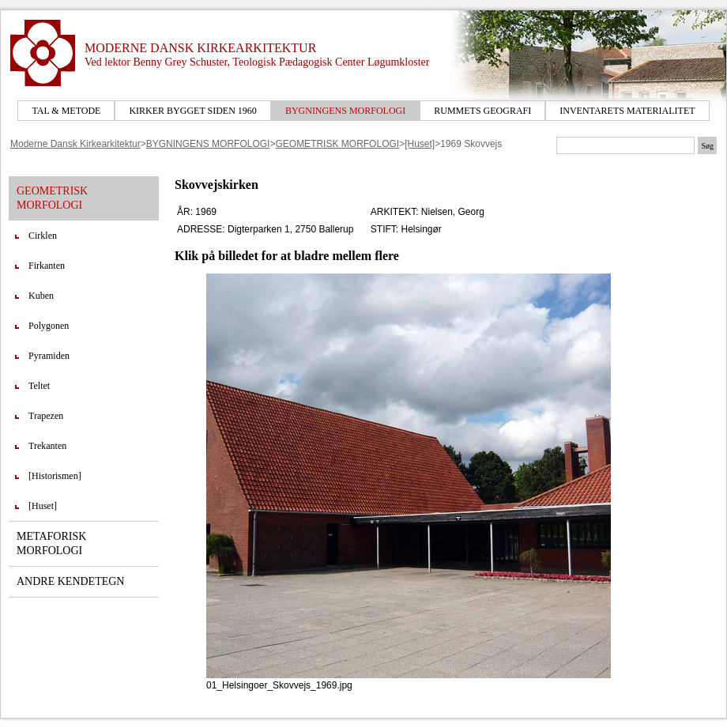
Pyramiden (49, 356)
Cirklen (43, 236)
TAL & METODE (66, 111)
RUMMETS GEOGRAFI (482, 111)
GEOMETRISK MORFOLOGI (337, 144)
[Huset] (420, 144)
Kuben (41, 296)
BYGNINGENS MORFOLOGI (345, 111)
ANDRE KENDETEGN (70, 581)
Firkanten (47, 266)
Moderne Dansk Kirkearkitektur (75, 144)
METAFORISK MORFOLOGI (51, 543)
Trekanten (47, 446)
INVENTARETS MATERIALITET (627, 111)
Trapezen (46, 416)
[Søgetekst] (625, 145)
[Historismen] (55, 476)
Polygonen (49, 326)
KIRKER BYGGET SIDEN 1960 (192, 111)
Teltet (39, 386)
